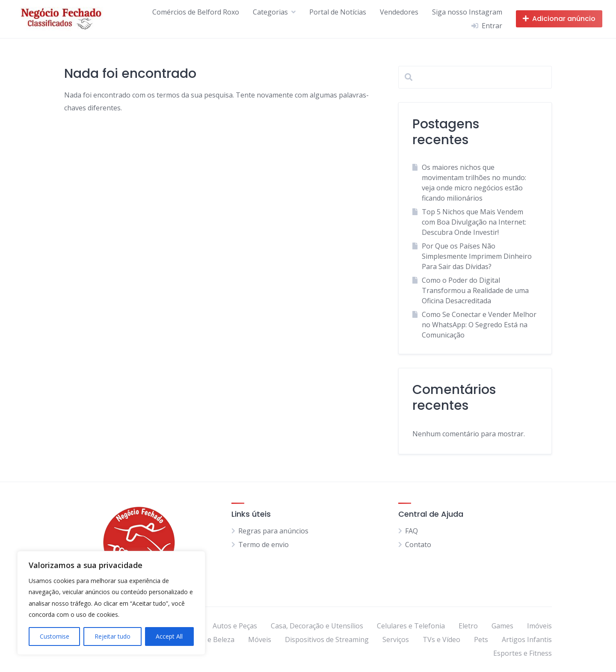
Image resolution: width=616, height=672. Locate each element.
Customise (55, 636)
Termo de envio (264, 545)
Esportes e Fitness (523, 653)
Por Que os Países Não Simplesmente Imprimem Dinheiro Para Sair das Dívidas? (477, 256)
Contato (418, 545)
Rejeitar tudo (113, 636)
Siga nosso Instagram (467, 12)
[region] (111, 603)
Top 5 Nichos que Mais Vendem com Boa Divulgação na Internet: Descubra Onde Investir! (474, 222)
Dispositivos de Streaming (327, 639)
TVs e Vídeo (441, 639)
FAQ (412, 531)
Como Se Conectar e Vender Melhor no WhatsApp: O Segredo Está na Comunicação (479, 325)
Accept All (169, 636)
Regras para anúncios (273, 531)
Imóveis (539, 626)
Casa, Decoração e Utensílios (317, 626)
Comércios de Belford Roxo (196, 12)
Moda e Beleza (211, 639)
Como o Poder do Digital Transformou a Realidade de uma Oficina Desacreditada (475, 290)
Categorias (270, 12)
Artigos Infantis (527, 639)
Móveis (260, 639)
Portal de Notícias (338, 12)
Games (502, 626)
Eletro (468, 626)
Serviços (396, 639)
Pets (481, 639)
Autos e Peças (235, 626)
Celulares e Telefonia (411, 626)
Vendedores (399, 12)
